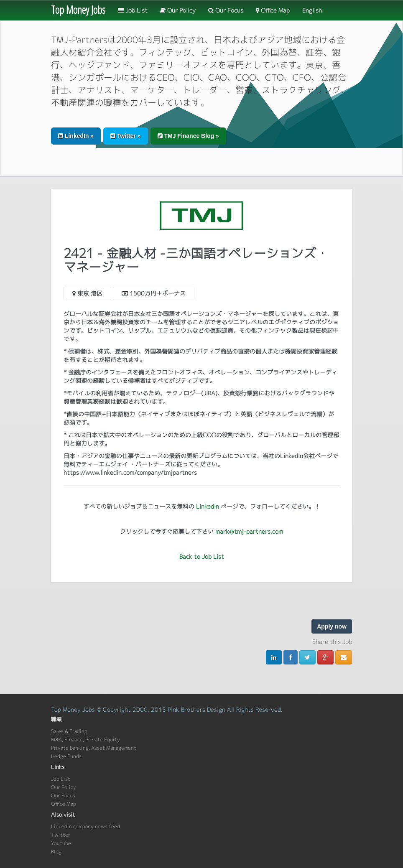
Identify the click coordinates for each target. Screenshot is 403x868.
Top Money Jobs (78, 10)
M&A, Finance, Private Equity (85, 739)
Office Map (273, 10)
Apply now (332, 626)
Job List (133, 10)
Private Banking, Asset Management (94, 748)
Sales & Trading (69, 731)
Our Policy (178, 10)
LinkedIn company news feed (85, 826)
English (312, 10)
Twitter (61, 835)
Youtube (61, 843)
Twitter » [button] (125, 136)
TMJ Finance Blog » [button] (188, 136)
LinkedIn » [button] (76, 136)
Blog (56, 851)
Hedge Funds (66, 756)
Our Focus (226, 10)
